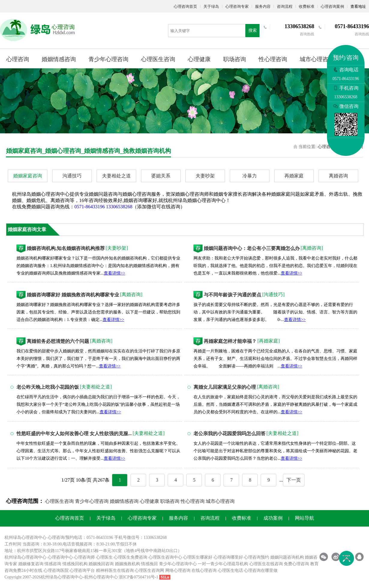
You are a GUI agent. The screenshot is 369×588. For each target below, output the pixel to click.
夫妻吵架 (205, 176)
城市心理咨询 (317, 59)
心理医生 (104, 557)
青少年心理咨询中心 (178, 564)
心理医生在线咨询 (266, 564)
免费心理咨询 (296, 564)
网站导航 (304, 518)
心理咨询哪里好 (228, 557)
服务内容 (263, 6)
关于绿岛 (211, 6)
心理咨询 (18, 59)
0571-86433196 (90, 207)
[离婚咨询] (312, 248)
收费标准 (307, 6)
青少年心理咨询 (108, 59)
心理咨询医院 (56, 570)
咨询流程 (285, 6)
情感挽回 (149, 564)
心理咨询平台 (82, 570)
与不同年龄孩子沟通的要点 (232, 295)
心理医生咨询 (158, 59)
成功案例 (273, 518)
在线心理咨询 (204, 570)
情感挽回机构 (75, 564)
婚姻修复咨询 (31, 564)
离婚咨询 (338, 176)
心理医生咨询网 (149, 570)
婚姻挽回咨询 (101, 564)
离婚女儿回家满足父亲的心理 (225, 387)
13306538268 (119, 207)
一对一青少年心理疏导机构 (223, 564)
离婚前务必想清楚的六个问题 (58, 341)
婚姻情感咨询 (59, 59)
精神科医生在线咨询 (115, 570)
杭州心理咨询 (97, 577)
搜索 (253, 30)
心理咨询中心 (60, 557)
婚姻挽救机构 (127, 564)
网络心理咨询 (178, 570)
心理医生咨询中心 (165, 557)
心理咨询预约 (256, 557)
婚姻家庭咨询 (28, 176)
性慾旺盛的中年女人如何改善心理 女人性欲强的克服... (74, 434)
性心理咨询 (273, 59)
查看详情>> (115, 273)
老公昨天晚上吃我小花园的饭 (48, 387)
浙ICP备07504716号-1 (138, 577)
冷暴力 (250, 176)
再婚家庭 (294, 176)
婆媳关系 (161, 176)
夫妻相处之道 (116, 176)
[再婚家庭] (269, 341)
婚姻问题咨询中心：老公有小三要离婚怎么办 (252, 248)
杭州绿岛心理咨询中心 (25, 557)
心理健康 (199, 59)
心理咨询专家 (237, 6)
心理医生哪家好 (198, 557)
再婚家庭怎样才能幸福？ (230, 341)
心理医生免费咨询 (130, 557)
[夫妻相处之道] (96, 387)
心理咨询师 (84, 557)
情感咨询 (53, 564)
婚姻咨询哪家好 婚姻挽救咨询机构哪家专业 (73, 295)
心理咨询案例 (332, 6)
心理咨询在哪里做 (261, 570)
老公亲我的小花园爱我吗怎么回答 (229, 434)
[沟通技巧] (273, 294)
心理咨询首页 (185, 6)
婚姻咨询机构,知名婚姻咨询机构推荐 (66, 248)
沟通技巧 (72, 176)
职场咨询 (235, 59)
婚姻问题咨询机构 (287, 557)
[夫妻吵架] (117, 248)
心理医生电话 (230, 570)
